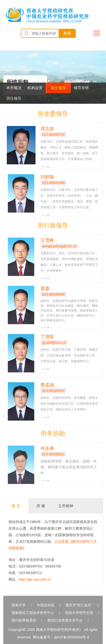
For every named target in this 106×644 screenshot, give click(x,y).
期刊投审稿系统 (24, 620)
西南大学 (19, 605)
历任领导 (14, 98)
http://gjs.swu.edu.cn (35, 579)
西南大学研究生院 (79, 613)
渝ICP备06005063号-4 (72, 637)
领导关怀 (81, 88)
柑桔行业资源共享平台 (65, 620)
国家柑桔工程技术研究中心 (33, 613)
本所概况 (14, 88)
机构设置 (35, 88)
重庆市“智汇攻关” (79, 605)
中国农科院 (46, 605)
